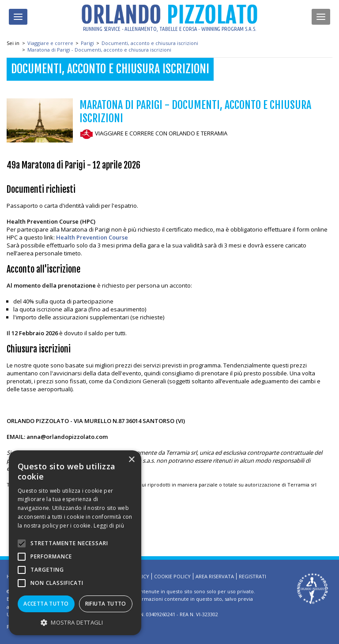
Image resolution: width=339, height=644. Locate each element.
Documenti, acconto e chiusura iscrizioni (150, 43)
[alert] (75, 543)
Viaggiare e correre (50, 43)
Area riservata (215, 576)
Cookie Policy (172, 576)
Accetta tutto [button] (46, 604)
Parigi (87, 43)
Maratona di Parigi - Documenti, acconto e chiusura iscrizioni (99, 50)
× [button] (131, 460)
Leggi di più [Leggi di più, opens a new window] (109, 526)
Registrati (252, 576)
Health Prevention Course (92, 237)
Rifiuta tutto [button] (106, 604)
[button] (75, 622)
